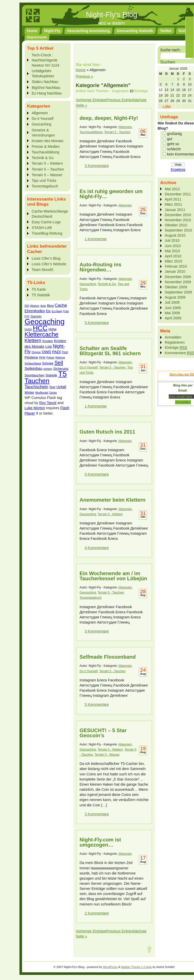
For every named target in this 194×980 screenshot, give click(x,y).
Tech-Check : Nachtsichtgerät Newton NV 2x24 (46, 60)
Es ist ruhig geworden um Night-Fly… (111, 194)
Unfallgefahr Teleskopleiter (43, 73)
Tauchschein (36, 387)
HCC (40, 328)
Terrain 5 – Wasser (47, 175)
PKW (42, 357)
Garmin (36, 316)
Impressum (37, 37)
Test (52, 387)
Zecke (53, 393)
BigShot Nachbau (46, 88)
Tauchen (37, 381)
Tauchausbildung (46, 152)
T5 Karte (39, 289)
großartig (175, 134)
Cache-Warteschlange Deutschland (50, 214)
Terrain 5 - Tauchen (117, 132)
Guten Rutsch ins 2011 (107, 432)
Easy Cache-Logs (46, 222)
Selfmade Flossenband (108, 657)
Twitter (166, 31)
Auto (43, 306)
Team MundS (43, 270)
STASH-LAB (42, 228)
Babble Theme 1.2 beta (136, 967)
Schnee (48, 363)
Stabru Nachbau (45, 82)
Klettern (33, 340)
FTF (27, 317)
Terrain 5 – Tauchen (48, 169)
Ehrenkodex (35, 311)
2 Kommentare (97, 913)
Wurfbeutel (42, 393)
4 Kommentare (97, 548)
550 (27, 306)
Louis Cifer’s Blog (46, 258)
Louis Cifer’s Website (49, 264)
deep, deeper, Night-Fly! (109, 118)
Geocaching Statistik (135, 31)
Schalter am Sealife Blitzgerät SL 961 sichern (110, 351)
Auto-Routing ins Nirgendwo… (100, 267)
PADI (57, 352)
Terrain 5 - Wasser (107, 755)
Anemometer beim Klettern (113, 500)
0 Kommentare (97, 474)
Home (32, 31)
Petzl (65, 352)
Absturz (35, 306)
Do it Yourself (43, 119)
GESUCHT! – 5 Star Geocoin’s (103, 733)
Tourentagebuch (45, 186)
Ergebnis (178, 170)
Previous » (84, 76)
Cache (61, 305)
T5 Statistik (41, 295)
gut (170, 139)
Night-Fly (52, 31)
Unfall (61, 387)
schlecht (174, 149)
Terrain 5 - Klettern (110, 514)
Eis (48, 311)
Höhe (53, 329)
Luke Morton (35, 408)
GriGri (28, 329)
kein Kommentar (181, 154)
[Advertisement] (45, 493)
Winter (29, 392)
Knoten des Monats (48, 141)
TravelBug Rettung (47, 233)
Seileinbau (34, 368)
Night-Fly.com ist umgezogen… (100, 842)
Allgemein (40, 113)
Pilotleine (31, 357)
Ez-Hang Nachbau (47, 93)
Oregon (36, 352)
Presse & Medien (46, 146)
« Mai (167, 106)
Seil (59, 363)
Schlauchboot (33, 363)
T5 (62, 374)
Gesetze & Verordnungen (43, 133)
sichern (48, 369)
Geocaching (42, 124)
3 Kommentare (97, 166)
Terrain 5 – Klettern (47, 163)
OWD (46, 352)
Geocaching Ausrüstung (88, 31)
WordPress (110, 967)
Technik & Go (43, 158)
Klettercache (41, 334)
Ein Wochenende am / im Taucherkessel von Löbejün (113, 576)
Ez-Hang (57, 311)
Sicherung (61, 369)
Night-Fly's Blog (111, 15)
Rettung (60, 357)
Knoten (47, 341)
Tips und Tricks (44, 181)
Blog (50, 306)
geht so (173, 144)
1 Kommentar (96, 239)
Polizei (50, 357)
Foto (66, 311)
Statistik (51, 375)
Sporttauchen (35, 375)
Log (48, 346)
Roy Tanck (48, 403)
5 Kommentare (97, 323)
